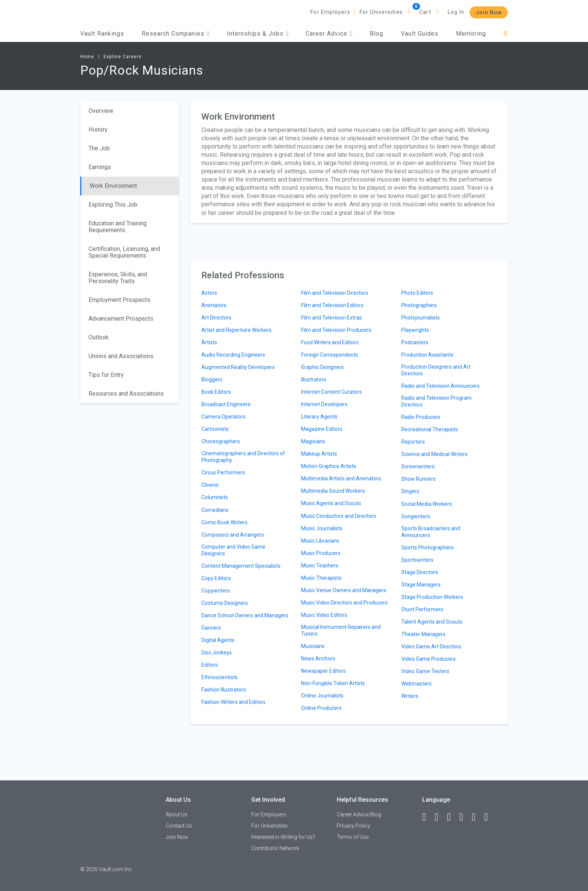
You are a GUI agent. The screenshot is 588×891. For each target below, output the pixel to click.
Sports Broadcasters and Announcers (431, 532)
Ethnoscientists (220, 677)
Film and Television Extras (331, 318)
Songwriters (416, 516)
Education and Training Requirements (118, 227)
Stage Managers (421, 585)
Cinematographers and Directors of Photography (243, 457)
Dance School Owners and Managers (245, 615)
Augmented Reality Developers (238, 367)
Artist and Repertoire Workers (236, 330)
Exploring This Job (113, 205)
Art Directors (216, 318)
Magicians (313, 441)
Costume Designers (225, 603)
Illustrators (314, 379)
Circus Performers (223, 472)
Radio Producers (421, 417)
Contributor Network (275, 848)
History (98, 130)
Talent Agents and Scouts (432, 622)
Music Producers (321, 553)
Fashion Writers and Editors (233, 702)
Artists (209, 342)
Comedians (215, 510)
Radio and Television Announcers (440, 386)
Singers (410, 491)
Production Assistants (427, 355)
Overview (101, 111)
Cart (425, 12)
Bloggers (212, 379)
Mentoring (471, 34)
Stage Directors (420, 572)
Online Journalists (322, 696)
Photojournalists (421, 318)
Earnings (100, 167)
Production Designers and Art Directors (436, 370)
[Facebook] (427, 817)
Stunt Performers (422, 609)
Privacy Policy (353, 826)
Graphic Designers (322, 367)
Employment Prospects (119, 300)
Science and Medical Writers (434, 454)
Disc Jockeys (217, 652)
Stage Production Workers (432, 597)
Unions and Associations (121, 356)
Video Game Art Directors (431, 646)
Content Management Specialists (241, 566)
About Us (177, 814)
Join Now (489, 12)
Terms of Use (353, 837)
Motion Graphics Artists (329, 466)
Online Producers (321, 708)
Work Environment (113, 186)
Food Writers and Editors (330, 342)
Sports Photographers (427, 547)
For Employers (330, 12)
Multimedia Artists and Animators (341, 478)
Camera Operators (223, 417)
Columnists (215, 497)
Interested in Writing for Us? (283, 837)
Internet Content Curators (331, 392)
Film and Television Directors (335, 293)
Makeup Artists (319, 454)
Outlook (99, 337)
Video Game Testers (425, 671)
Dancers (211, 628)
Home (87, 57)
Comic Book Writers (224, 522)
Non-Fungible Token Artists (333, 683)
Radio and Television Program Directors (436, 401)
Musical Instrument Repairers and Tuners (341, 630)
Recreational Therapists (430, 429)
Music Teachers (320, 565)
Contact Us (179, 826)
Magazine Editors (322, 429)
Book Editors (216, 392)
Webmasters (416, 684)
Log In (456, 12)
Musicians (313, 646)
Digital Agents (218, 640)
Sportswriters (417, 560)
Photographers (419, 305)
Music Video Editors (324, 615)
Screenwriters (418, 466)
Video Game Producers (428, 659)
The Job (99, 148)
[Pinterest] (477, 817)
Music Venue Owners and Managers (344, 590)
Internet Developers (324, 404)
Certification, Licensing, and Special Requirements (124, 252)
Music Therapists (321, 578)
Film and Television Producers (336, 330)
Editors (210, 665)
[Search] (506, 34)
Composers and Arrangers (233, 535)
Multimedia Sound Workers (333, 491)
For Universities (381, 12)
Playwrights (415, 330)
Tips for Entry (106, 375)
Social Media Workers (427, 504)
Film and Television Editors (332, 305)
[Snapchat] (489, 817)
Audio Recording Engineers (233, 355)
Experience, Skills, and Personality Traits (118, 278)
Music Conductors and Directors (339, 516)
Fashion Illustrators (224, 690)
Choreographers (221, 441)
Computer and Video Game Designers (233, 550)
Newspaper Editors (323, 671)
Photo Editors (417, 293)
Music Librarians (320, 541)
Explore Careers (123, 57)
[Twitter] (452, 817)
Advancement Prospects (121, 319)
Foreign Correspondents (330, 355)
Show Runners (418, 479)
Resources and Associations (126, 394)
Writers (410, 696)
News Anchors (318, 658)
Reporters (413, 442)
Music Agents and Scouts (331, 503)
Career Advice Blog (359, 814)
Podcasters (415, 342)
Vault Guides (420, 34)
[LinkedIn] (440, 817)
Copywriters (216, 591)
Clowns (210, 485)
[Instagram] (465, 817)
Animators (214, 305)
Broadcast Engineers (226, 404)
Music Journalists (322, 528)
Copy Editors (216, 578)
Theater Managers (423, 634)
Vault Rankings (102, 34)
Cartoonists (215, 429)
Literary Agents (319, 417)
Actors (209, 293)
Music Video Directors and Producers (344, 603)
